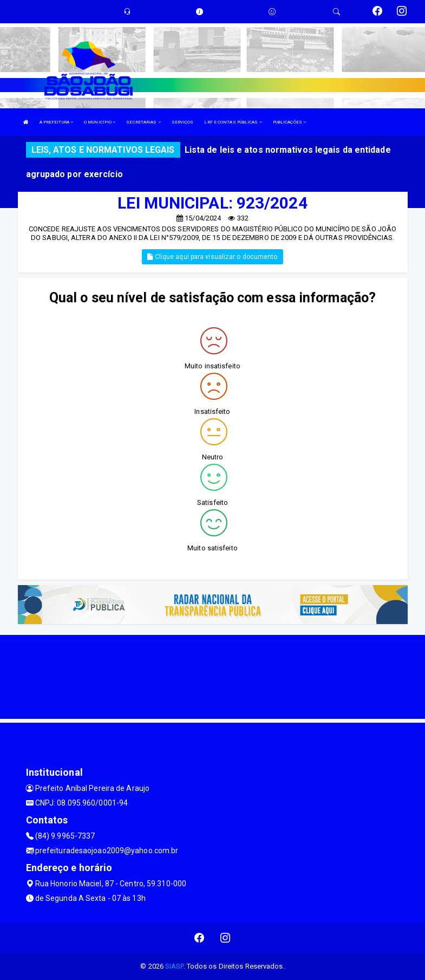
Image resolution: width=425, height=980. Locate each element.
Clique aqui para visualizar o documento (212, 257)
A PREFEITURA (56, 122)
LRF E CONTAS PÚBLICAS (233, 122)
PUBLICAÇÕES (289, 122)
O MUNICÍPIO (100, 122)
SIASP (174, 966)
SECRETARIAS (143, 122)
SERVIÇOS (183, 122)
